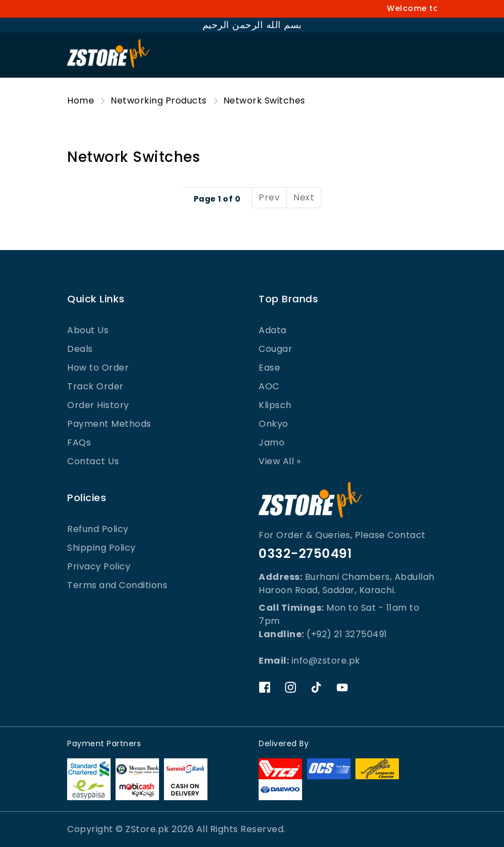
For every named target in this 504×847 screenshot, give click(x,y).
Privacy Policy (99, 566)
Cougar (275, 349)
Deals (80, 349)
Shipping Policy (102, 548)
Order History (98, 405)
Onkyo (273, 424)
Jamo (272, 442)
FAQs (79, 442)
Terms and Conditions (117, 585)
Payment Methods (109, 424)
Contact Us (93, 461)
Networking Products (159, 101)
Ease (269, 368)
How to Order (98, 368)
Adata (273, 330)
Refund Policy (98, 529)
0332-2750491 (305, 553)
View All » (280, 461)
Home (81, 101)
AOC (269, 386)
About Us (88, 330)
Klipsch (275, 405)
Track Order (95, 386)
